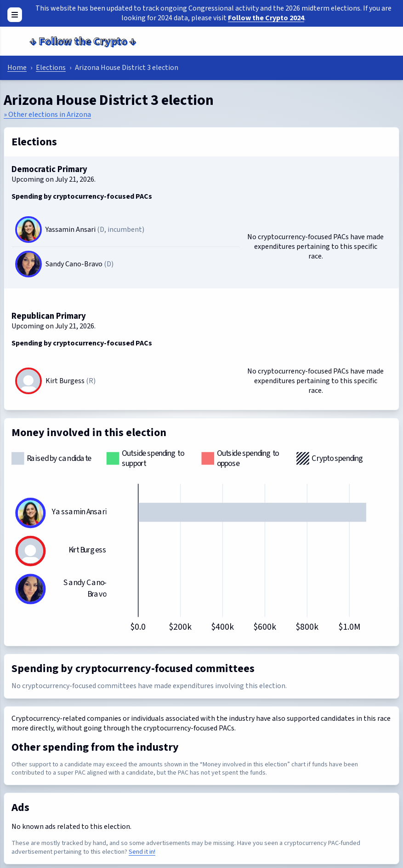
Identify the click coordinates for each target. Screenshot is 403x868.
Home (17, 68)
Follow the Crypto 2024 (266, 18)
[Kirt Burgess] (28, 390)
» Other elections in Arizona (47, 115)
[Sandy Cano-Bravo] (28, 264)
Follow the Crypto (83, 41)
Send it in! (142, 852)
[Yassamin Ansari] (28, 230)
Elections (51, 68)
